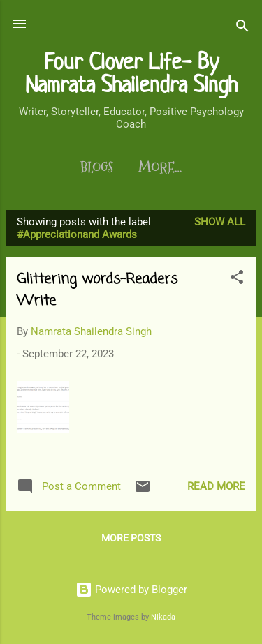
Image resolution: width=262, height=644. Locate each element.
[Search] (242, 28)
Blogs (97, 167)
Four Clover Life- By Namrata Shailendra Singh (131, 73)
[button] (237, 279)
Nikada (163, 617)
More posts (131, 538)
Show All (220, 222)
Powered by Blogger (131, 590)
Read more (216, 486)
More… (160, 167)
